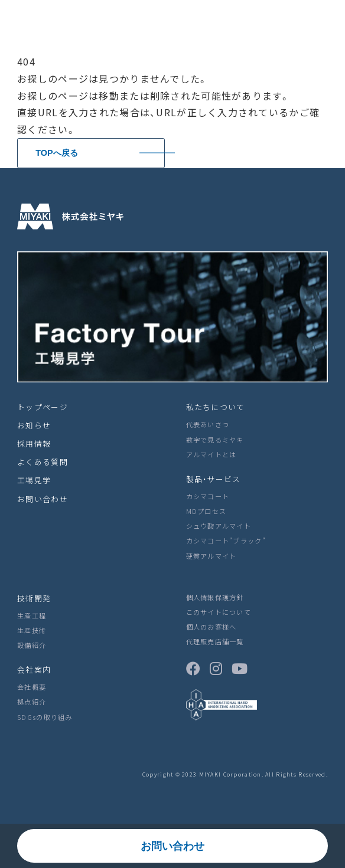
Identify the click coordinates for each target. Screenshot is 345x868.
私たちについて (216, 407)
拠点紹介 (32, 702)
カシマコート (208, 496)
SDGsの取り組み (45, 717)
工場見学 (34, 480)
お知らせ (34, 425)
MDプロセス (206, 511)
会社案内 (34, 669)
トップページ (43, 407)
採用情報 (34, 443)
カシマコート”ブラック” (226, 541)
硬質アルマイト (211, 556)
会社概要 (32, 687)
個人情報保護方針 (215, 597)
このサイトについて (219, 612)
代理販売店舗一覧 (215, 641)
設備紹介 (32, 645)
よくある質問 (43, 462)
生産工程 (32, 615)
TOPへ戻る (56, 153)
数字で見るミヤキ (215, 440)
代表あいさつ (208, 424)
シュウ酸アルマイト (219, 526)
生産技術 (32, 630)
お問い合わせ (172, 846)
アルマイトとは (211, 454)
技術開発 (34, 598)
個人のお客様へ (211, 627)
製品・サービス (214, 479)
